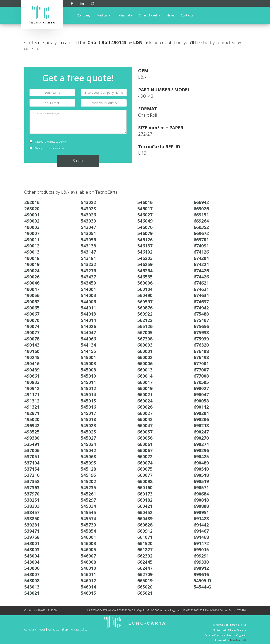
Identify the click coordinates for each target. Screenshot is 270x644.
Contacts (187, 15)
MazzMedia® (238, 640)
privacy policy (58, 142)
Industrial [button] (125, 15)
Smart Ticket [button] (150, 15)
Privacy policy (79, 630)
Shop (65, 630)
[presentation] (104, 145)
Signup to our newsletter (47, 148)
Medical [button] (103, 15)
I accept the (48, 142)
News (170, 15)
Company (84, 15)
